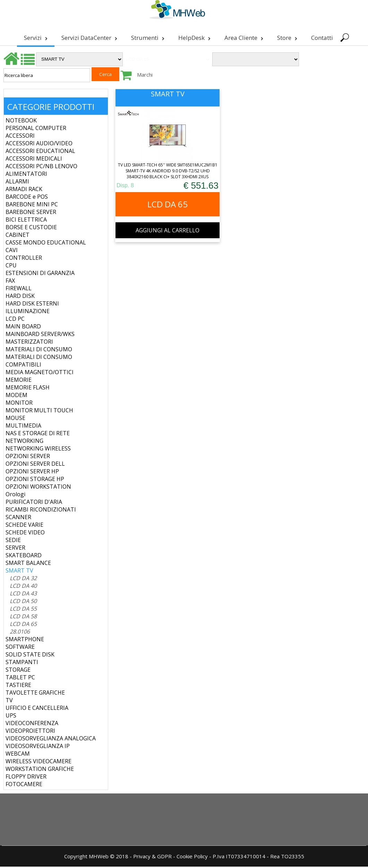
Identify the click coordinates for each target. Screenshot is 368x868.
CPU (11, 267)
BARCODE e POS (27, 198)
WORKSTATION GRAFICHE (40, 770)
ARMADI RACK (24, 190)
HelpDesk (194, 38)
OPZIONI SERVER (28, 457)
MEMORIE (19, 381)
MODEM (16, 396)
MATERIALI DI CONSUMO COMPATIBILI (39, 362)
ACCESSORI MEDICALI (34, 160)
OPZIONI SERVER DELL (35, 465)
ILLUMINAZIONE (28, 312)
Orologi (15, 496)
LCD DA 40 (23, 587)
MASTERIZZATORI (29, 343)
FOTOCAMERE (24, 785)
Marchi (145, 76)
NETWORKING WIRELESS (38, 450)
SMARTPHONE (25, 641)
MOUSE (15, 419)
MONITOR (19, 404)
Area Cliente (243, 38)
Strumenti (147, 38)
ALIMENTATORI (26, 175)
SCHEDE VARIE (24, 526)
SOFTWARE (20, 648)
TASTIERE (18, 686)
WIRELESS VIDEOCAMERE (38, 763)
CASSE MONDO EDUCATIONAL (46, 244)
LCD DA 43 (23, 595)
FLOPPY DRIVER (26, 778)
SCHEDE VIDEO (25, 534)
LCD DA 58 (23, 618)
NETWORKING (24, 442)
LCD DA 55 (23, 610)
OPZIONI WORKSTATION (38, 488)
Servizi (35, 38)
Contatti (321, 38)
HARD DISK (20, 297)
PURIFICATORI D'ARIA (34, 503)
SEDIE (13, 541)
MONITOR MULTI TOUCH (39, 412)
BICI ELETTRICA (26, 221)
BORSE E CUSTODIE (31, 229)
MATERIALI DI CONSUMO (39, 351)
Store (286, 38)
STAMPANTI (22, 663)
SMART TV (19, 572)
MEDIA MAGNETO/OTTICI (40, 373)
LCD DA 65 (23, 625)
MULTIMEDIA (23, 427)
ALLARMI (17, 183)
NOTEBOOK (21, 122)
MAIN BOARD (23, 328)
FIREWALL (19, 290)
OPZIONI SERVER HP (32, 473)
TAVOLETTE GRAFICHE (35, 694)
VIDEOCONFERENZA (32, 724)
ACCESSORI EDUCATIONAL (40, 152)
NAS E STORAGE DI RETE (38, 435)
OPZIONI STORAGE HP (35, 480)
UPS (11, 717)
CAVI (12, 251)
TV (9, 702)
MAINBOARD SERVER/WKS (40, 335)
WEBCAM (18, 755)
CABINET (18, 236)
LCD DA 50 (23, 602)
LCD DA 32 (23, 579)
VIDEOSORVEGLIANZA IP (38, 747)
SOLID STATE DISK (30, 656)
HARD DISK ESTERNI (32, 305)
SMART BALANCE (28, 564)
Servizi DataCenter (89, 38)
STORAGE (18, 671)
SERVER (15, 549)
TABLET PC (20, 679)
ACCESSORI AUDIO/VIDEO (39, 145)
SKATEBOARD (24, 557)
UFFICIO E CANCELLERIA (37, 709)
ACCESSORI (20, 137)
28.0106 (20, 633)
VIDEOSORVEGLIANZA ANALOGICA (51, 740)
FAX (10, 282)
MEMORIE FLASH (28, 389)
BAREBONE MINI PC (32, 206)
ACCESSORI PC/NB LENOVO (41, 167)
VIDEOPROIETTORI (30, 732)
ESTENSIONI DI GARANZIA (40, 274)
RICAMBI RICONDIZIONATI (41, 511)
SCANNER (18, 518)
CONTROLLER (24, 259)
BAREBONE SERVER (31, 213)
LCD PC (15, 320)
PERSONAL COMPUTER (36, 129)
